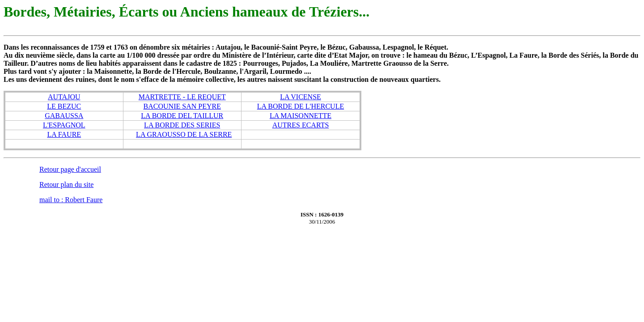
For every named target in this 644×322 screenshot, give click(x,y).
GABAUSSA (64, 116)
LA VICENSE (301, 97)
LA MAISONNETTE (301, 116)
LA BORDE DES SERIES (182, 125)
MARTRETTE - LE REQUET (182, 97)
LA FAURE (64, 134)
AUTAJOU (64, 97)
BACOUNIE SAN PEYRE (182, 106)
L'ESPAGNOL (64, 125)
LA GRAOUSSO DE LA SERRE (184, 134)
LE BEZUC (64, 106)
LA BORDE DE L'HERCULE (301, 106)
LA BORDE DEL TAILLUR (182, 116)
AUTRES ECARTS (301, 125)
